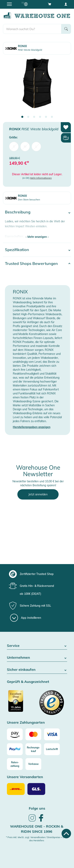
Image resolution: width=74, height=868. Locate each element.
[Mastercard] (33, 734)
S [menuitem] (14, 147)
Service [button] (37, 646)
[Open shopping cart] (50, 4)
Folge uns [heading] (37, 808)
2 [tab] (28, 117)
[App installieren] (26, 618)
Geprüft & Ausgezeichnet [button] (28, 682)
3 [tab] (34, 117)
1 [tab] (22, 117)
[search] (32, 29)
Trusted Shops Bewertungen (31, 263)
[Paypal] (15, 749)
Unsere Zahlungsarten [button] (26, 723)
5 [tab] (46, 117)
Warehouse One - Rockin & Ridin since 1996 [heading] (37, 829)
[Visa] (52, 734)
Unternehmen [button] (37, 658)
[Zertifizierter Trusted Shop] (22, 703)
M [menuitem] (25, 147)
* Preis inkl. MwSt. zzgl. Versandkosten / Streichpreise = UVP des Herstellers (37, 839)
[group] (37, 574)
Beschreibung (18, 212)
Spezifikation (17, 250)
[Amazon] (15, 734)
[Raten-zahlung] (15, 764)
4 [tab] (40, 117)
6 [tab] (52, 117)
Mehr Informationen (41, 178)
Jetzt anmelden (38, 494)
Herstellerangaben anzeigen (32, 427)
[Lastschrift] (52, 749)
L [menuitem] (36, 147)
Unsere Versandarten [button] (25, 777)
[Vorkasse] (33, 764)
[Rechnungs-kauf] (33, 749)
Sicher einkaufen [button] (37, 670)
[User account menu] (66, 4)
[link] (32, 821)
